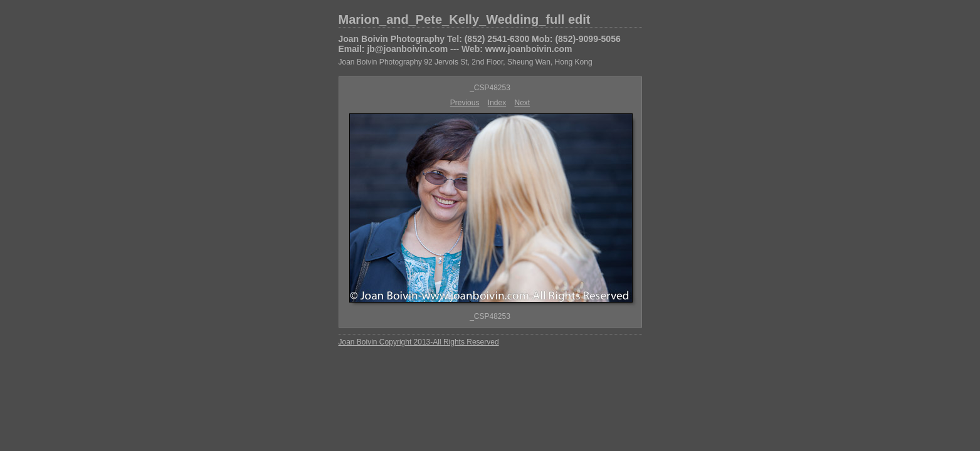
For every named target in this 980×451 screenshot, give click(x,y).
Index (497, 103)
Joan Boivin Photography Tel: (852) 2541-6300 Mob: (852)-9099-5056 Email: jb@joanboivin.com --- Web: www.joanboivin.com (480, 44)
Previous (465, 103)
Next (523, 103)
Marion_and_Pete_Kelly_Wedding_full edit (465, 19)
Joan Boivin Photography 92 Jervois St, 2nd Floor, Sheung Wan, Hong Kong (466, 62)
